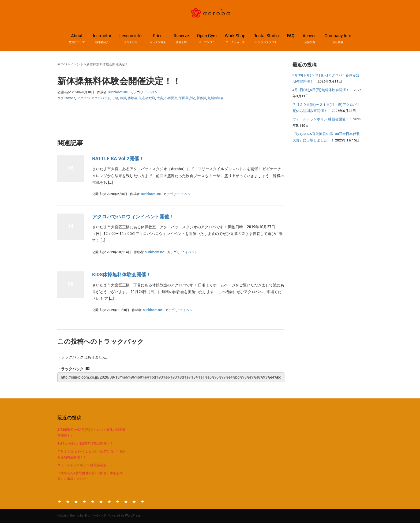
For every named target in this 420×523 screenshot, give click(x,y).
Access (134, 501)
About (59, 501)
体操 (123, 98)
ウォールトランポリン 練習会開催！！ (322, 119)
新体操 (201, 98)
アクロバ (83, 98)
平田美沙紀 (187, 98)
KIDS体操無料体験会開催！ (122, 274)
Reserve (93, 501)
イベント (77, 64)
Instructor (68, 501)
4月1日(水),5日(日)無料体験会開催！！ (323, 90)
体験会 (133, 98)
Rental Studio (118, 501)
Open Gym (101, 501)
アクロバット (101, 98)
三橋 (115, 98)
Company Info (142, 501)
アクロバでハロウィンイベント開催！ (133, 217)
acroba (62, 64)
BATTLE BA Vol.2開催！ (118, 158)
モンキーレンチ (95, 515)
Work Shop (109, 501)
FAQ (291, 36)
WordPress (133, 515)
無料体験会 (216, 98)
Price (84, 501)
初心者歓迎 (147, 98)
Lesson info (76, 501)
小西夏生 (171, 98)
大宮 (160, 98)
